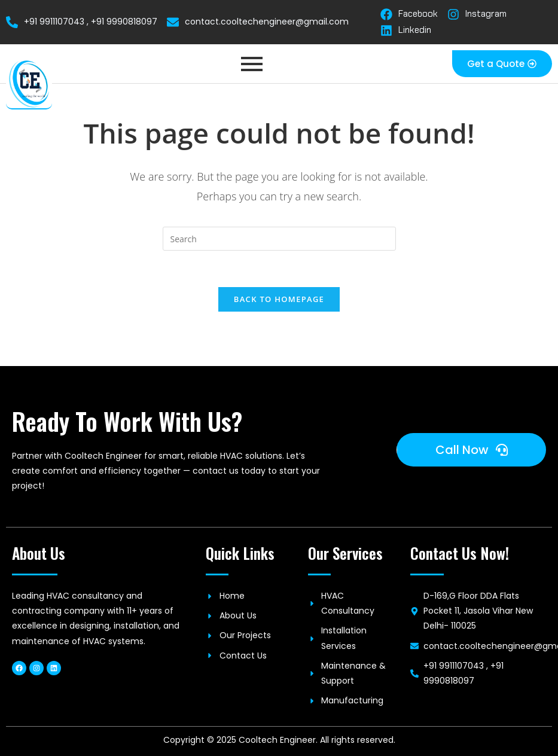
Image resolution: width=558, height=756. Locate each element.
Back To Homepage (279, 299)
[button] (502, 64)
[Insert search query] (279, 239)
